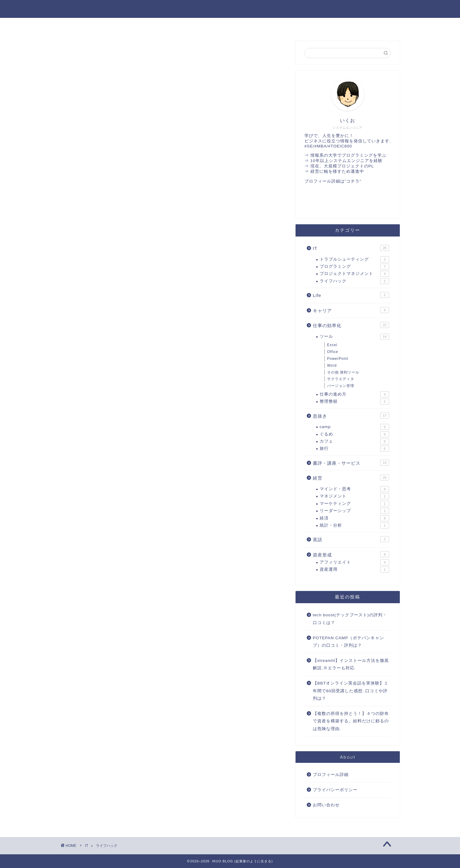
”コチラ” (353, 181)
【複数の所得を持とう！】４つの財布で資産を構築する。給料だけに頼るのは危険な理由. (351, 721)
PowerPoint (338, 359)
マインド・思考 (354, 489)
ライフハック (354, 281)
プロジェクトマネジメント (354, 274)
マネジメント (354, 496)
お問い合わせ (326, 805)
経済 (354, 518)
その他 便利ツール (343, 372)
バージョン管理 (341, 386)
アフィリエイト (354, 562)
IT (162, 26)
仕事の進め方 (354, 394)
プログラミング (354, 267)
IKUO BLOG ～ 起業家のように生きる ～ (230, 8)
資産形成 (351, 554)
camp (354, 427)
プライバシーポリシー (335, 790)
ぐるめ (354, 434)
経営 (94, 26)
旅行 (354, 449)
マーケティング (354, 504)
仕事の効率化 (298, 26)
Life (351, 295)
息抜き (351, 416)
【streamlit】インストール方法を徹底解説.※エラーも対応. (351, 664)
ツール (354, 337)
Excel (332, 345)
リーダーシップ (354, 511)
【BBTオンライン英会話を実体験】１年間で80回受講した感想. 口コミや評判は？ (351, 691)
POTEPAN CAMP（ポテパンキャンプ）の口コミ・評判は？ (348, 642)
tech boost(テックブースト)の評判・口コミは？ (350, 619)
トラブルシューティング (354, 259)
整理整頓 (354, 402)
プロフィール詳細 (331, 775)
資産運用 (354, 570)
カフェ (354, 441)
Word (332, 365)
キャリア (351, 310)
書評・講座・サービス (366, 26)
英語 (230, 26)
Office (333, 352)
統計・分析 (354, 525)
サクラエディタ (341, 379)
